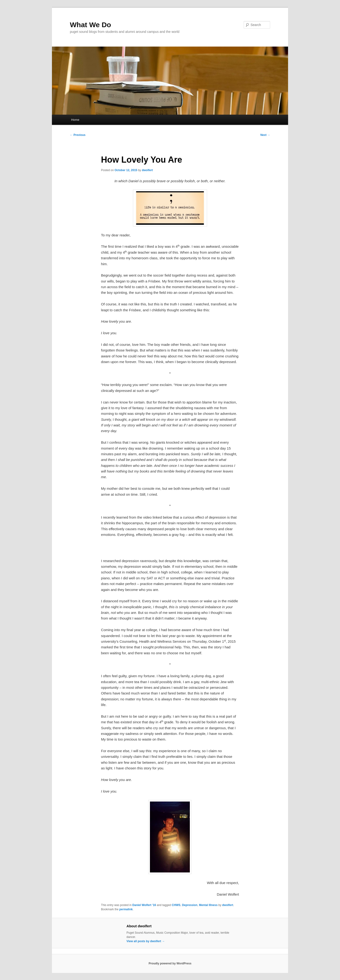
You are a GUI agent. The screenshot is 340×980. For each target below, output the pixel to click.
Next (265, 135)
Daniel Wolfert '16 (144, 905)
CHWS (176, 905)
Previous (78, 135)
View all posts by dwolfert (146, 941)
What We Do (90, 25)
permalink (126, 909)
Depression (190, 905)
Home (75, 120)
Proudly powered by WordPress (170, 963)
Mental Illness (208, 905)
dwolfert (147, 170)
